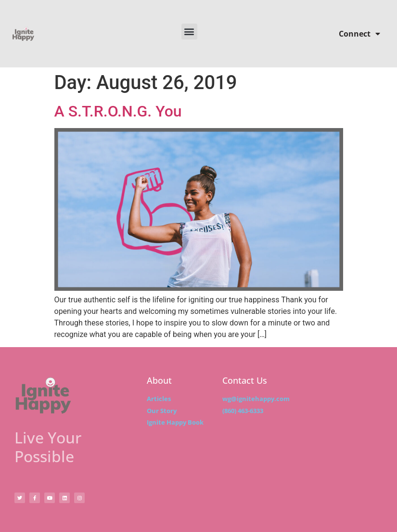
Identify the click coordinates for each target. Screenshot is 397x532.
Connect (359, 34)
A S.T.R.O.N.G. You (118, 111)
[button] (189, 32)
